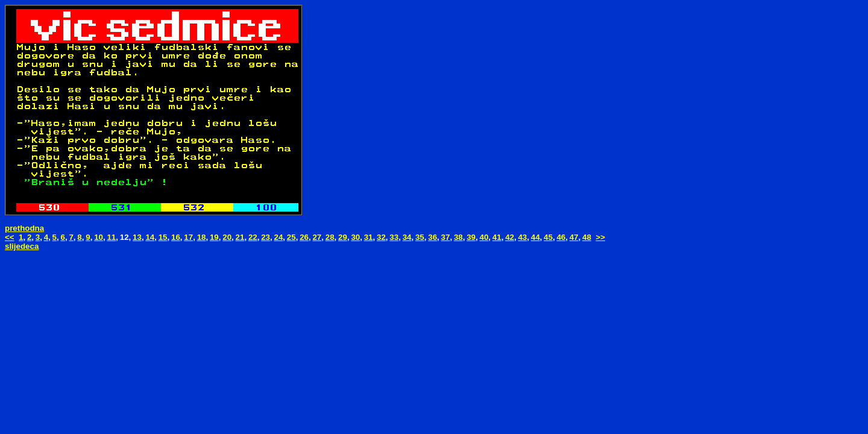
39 (471, 237)
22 (253, 237)
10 (99, 237)
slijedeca (22, 246)
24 (279, 237)
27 (317, 237)
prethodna (24, 228)
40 (484, 237)
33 (394, 237)
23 (266, 237)
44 (536, 237)
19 (214, 237)
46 (561, 237)
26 (304, 237)
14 (150, 237)
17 (188, 237)
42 (510, 237)
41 (497, 237)
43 (522, 237)
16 (176, 237)
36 (432, 237)
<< (10, 237)
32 (381, 237)
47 (574, 237)
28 (330, 237)
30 (355, 237)
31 (369, 237)
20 (227, 237)
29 (343, 237)
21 (240, 237)
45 (548, 237)
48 (587, 237)
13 (137, 237)
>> (600, 237)
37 (446, 237)
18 (202, 237)
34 (407, 237)
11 (111, 237)
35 (420, 237)
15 (163, 237)
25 (291, 237)
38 (458, 237)
